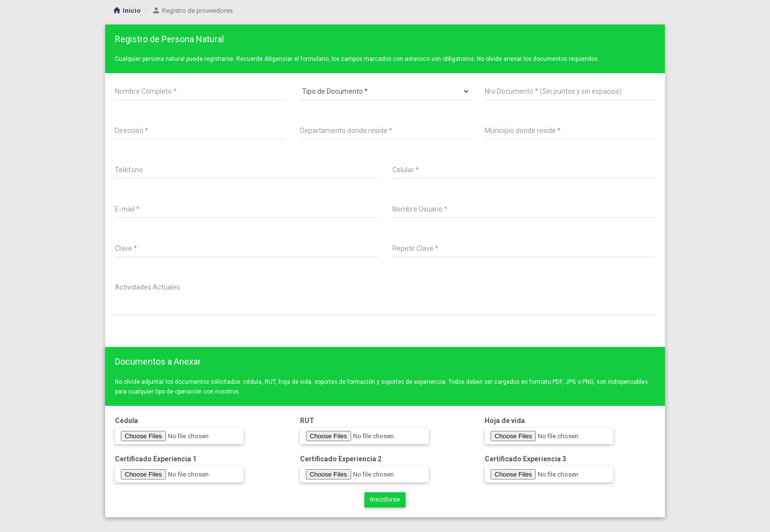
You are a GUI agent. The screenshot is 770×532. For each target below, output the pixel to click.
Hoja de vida (505, 421)
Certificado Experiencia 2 (341, 459)
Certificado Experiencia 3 (525, 459)
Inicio (126, 11)
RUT (307, 421)
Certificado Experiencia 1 (156, 459)
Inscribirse (385, 499)
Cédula (126, 421)
